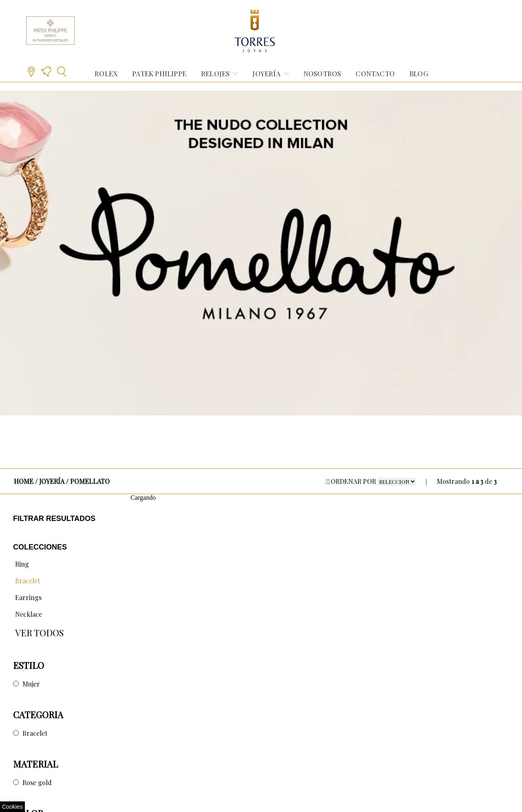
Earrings (28, 597)
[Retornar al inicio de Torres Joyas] (255, 31)
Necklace (29, 614)
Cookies (12, 807)
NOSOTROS (322, 73)
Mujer (31, 684)
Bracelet (28, 581)
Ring (22, 564)
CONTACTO (375, 73)
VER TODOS (39, 633)
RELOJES (215, 73)
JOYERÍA (266, 73)
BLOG (419, 73)
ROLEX (106, 73)
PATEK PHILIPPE (159, 73)
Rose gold (37, 782)
